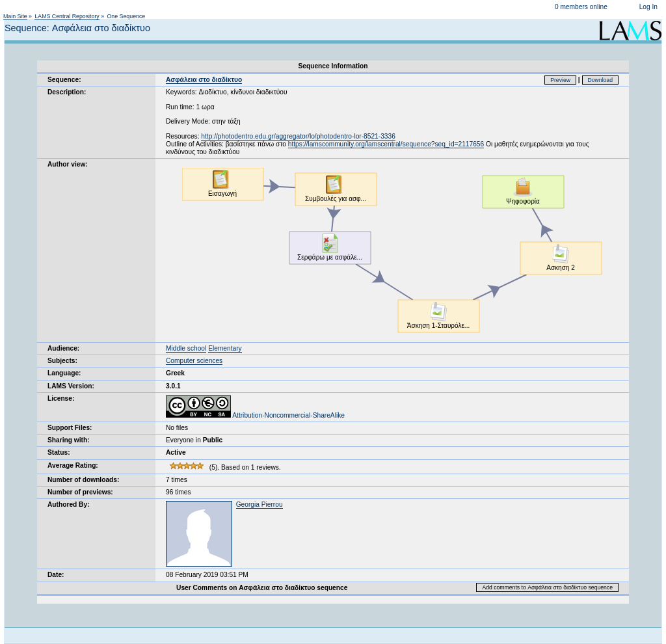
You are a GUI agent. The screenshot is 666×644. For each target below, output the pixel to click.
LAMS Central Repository (67, 16)
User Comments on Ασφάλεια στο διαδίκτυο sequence (262, 588)
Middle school (186, 348)
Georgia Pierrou (260, 504)
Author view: (68, 164)
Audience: (63, 348)
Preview (560, 80)
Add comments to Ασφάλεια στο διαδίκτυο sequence (547, 587)
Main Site (15, 16)
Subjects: (62, 361)
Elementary (225, 348)
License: (61, 398)
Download (601, 80)
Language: (64, 373)
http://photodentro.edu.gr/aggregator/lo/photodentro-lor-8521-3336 (298, 136)
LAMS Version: (71, 386)
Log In (648, 7)
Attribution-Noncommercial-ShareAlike (255, 415)
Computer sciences (194, 361)
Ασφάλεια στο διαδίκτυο (204, 80)
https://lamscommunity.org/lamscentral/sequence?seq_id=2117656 (386, 144)
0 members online (581, 7)
